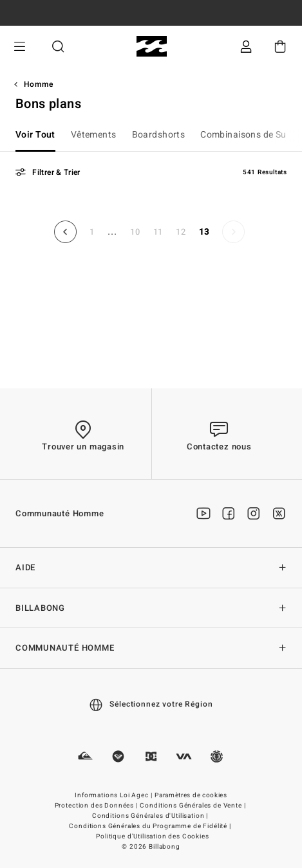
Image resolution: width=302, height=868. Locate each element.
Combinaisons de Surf (247, 135)
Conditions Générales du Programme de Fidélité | (151, 826)
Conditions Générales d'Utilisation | (151, 816)
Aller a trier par (0, 193)
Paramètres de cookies (191, 795)
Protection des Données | (97, 806)
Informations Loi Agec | (114, 795)
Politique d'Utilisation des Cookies (152, 836)
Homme (39, 84)
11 (158, 232)
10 (135, 232)
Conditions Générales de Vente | (193, 806)
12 (181, 232)
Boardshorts (159, 135)
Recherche (58, 47)
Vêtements (94, 135)
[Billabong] (151, 47)
